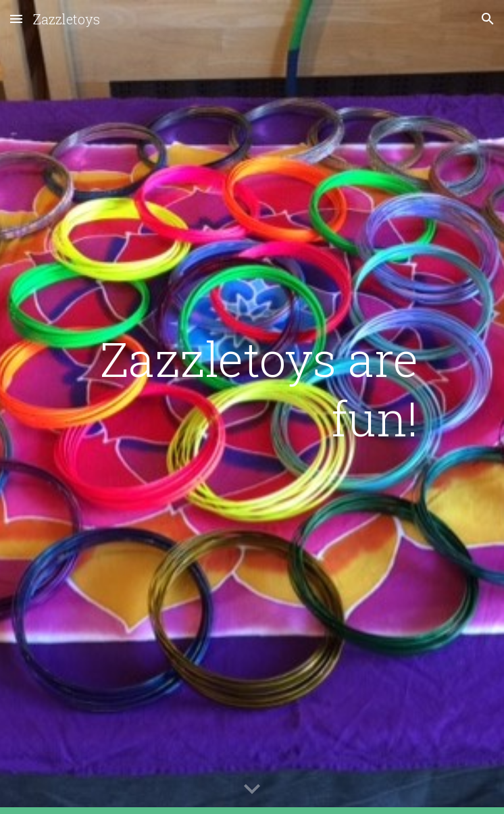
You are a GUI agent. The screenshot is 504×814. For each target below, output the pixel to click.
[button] (16, 19)
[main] (252, 389)
